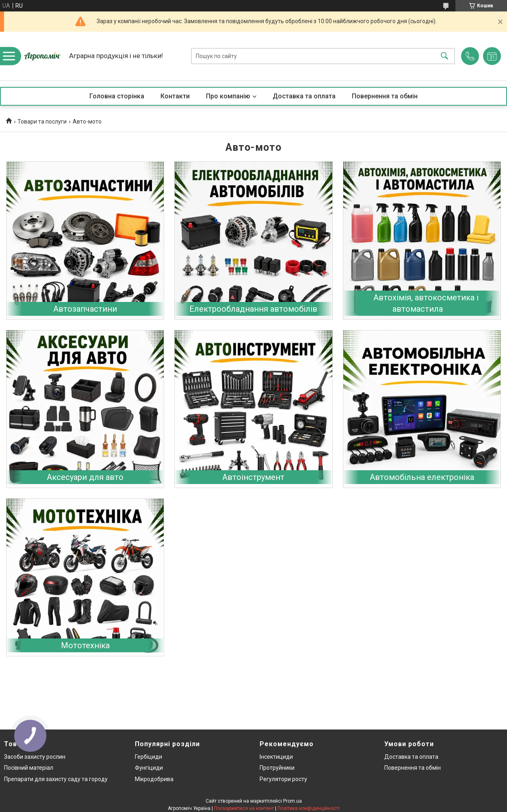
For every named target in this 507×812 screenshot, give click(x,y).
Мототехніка (85, 645)
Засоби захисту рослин (35, 757)
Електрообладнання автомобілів (253, 309)
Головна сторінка (117, 96)
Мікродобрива (154, 779)
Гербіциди (148, 757)
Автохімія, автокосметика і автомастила (426, 303)
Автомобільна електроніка (422, 477)
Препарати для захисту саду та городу (56, 779)
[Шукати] (444, 56)
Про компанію (228, 96)
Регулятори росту (283, 779)
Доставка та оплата (304, 96)
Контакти (175, 96)
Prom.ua (292, 801)
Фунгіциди (149, 768)
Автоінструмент (253, 477)
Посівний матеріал (29, 768)
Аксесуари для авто (85, 477)
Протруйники (277, 768)
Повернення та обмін (385, 96)
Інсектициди (276, 757)
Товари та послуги (42, 122)
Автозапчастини (85, 309)
